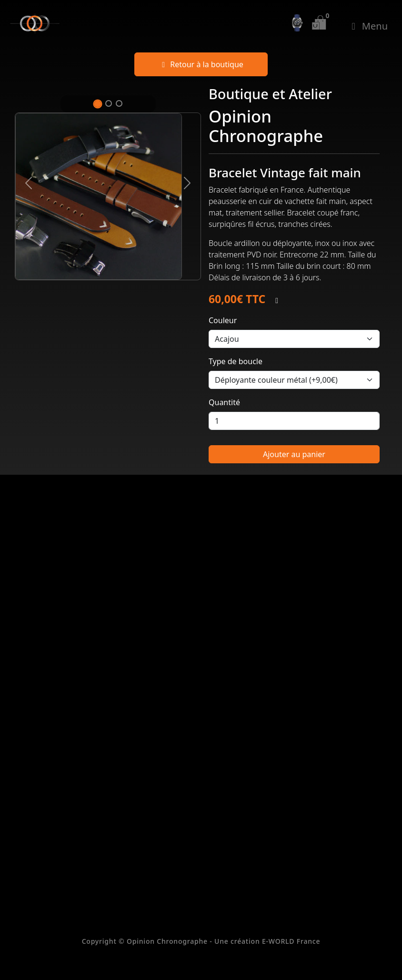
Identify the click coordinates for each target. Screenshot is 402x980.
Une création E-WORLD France (267, 941)
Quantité (224, 402)
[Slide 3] (119, 103)
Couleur (223, 320)
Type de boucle (236, 361)
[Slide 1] (97, 104)
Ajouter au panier (294, 454)
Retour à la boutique (201, 64)
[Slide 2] (109, 103)
